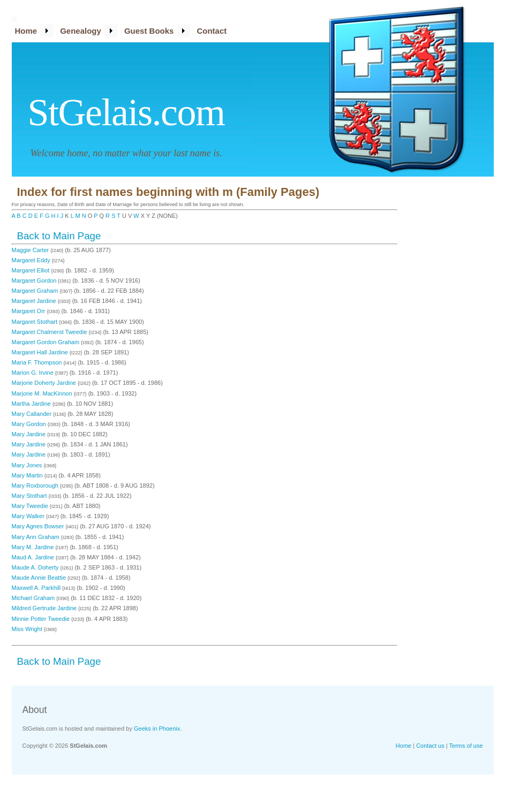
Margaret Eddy (32, 260)
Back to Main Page (59, 236)
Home (26, 31)
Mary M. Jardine (34, 547)
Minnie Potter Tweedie (42, 619)
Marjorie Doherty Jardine (45, 383)
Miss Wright (28, 629)
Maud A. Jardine (34, 557)
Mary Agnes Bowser (39, 526)
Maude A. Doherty (36, 567)
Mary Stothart (30, 496)
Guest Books (149, 31)
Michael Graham (34, 598)
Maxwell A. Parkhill (37, 588)
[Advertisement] (451, 351)
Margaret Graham (36, 291)
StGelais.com (126, 112)
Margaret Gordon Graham (47, 342)
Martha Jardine (32, 404)
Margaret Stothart (36, 322)
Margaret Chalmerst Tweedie (50, 332)
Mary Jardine (30, 434)
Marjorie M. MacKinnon (43, 393)
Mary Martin (28, 475)
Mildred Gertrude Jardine (45, 608)
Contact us (430, 746)
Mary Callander (33, 414)
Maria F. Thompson (38, 362)
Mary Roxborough (36, 485)
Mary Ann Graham (36, 537)
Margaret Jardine (35, 301)
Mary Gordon (30, 424)
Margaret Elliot (32, 270)
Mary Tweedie (31, 506)
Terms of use (466, 746)
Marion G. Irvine (33, 373)
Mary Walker (29, 516)
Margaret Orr (29, 311)
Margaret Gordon (35, 280)
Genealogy (81, 31)
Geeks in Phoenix (157, 728)
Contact (212, 31)
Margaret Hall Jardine (41, 352)
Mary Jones (28, 465)
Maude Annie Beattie (40, 578)
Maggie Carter (31, 250)
